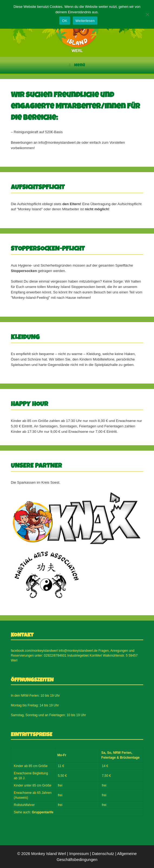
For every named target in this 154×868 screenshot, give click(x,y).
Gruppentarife (43, 812)
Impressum (79, 854)
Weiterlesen (85, 21)
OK (65, 21)
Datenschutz (103, 854)
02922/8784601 (55, 656)
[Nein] (147, 14)
